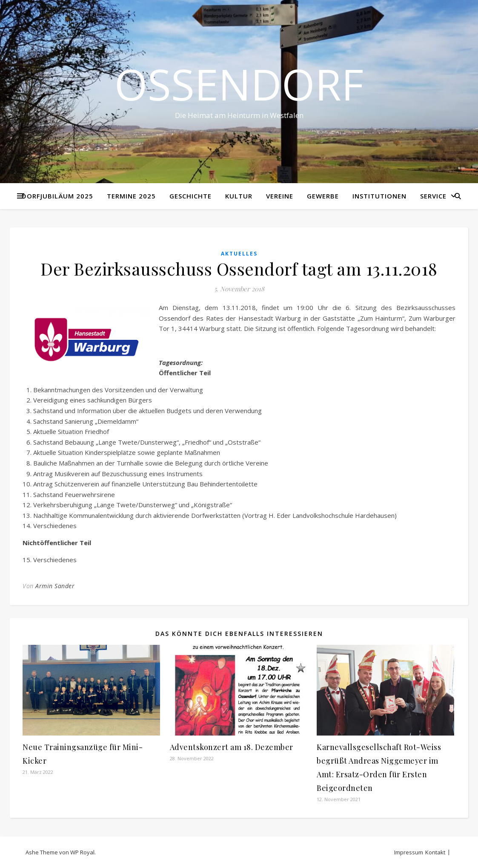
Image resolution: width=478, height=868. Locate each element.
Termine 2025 (131, 196)
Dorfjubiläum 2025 (57, 196)
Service (433, 196)
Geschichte (190, 196)
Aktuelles (239, 254)
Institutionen (379, 196)
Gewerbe (323, 196)
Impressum (409, 852)
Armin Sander (55, 586)
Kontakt (435, 852)
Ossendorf (239, 84)
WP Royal (82, 852)
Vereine (280, 196)
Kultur (239, 196)
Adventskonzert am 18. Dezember (232, 747)
